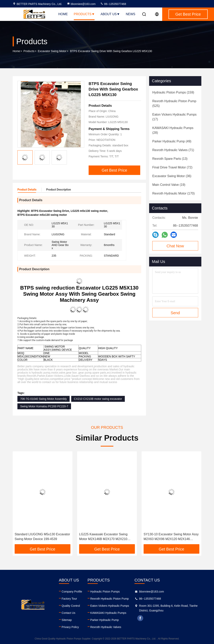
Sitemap (67, 620)
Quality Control (71, 606)
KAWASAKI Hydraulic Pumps (108, 613)
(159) (173, 92)
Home (63, 14)
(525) (174, 103)
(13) (170, 159)
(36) (172, 176)
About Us (110, 14)
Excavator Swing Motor (52, 51)
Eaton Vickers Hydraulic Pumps (110, 606)
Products (84, 14)
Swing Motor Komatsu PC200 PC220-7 (44, 406)
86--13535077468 (113, 4)
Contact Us (69, 613)
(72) (172, 167)
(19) (169, 185)
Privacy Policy (70, 627)
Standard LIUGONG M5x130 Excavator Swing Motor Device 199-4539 (42, 537)
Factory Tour (69, 599)
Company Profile (72, 592)
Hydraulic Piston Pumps (105, 592)
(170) (173, 193)
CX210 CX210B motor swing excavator (98, 399)
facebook (140, 618)
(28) (173, 130)
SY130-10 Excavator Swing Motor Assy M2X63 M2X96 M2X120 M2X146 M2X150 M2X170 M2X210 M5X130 (171, 537)
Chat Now (175, 246)
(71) (173, 150)
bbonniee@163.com (81, 4)
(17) (174, 117)
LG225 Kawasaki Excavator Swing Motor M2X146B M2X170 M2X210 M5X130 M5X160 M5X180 (103, 537)
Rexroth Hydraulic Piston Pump (110, 599)
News (131, 14)
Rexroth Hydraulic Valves (106, 627)
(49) (172, 141)
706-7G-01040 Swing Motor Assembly (44, 399)
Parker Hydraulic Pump (105, 620)
